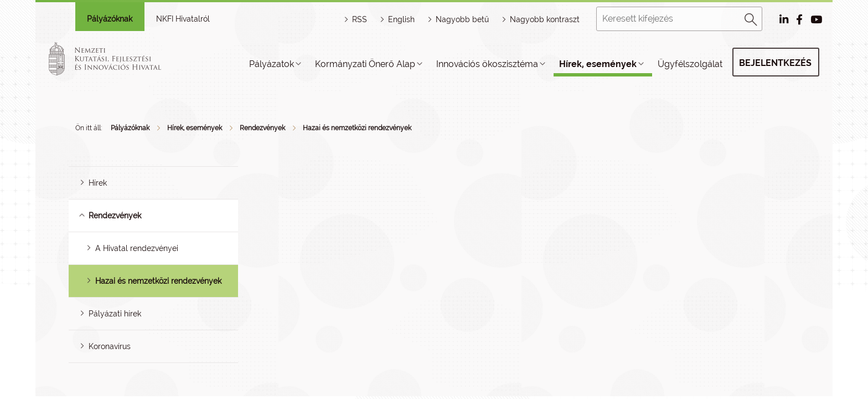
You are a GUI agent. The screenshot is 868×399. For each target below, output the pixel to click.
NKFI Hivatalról (183, 19)
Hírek (98, 183)
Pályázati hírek (115, 314)
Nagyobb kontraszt (545, 19)
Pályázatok (272, 64)
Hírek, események (598, 64)
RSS (360, 19)
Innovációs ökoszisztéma (487, 64)
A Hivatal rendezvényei (137, 248)
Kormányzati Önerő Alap (365, 64)
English (401, 19)
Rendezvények (262, 128)
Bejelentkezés (775, 63)
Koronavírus (110, 346)
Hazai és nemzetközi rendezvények (357, 128)
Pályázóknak (110, 19)
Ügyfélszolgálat (690, 64)
